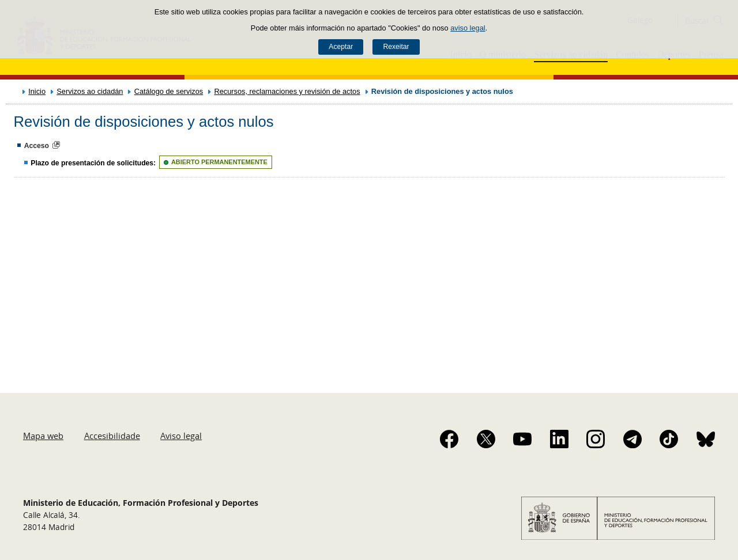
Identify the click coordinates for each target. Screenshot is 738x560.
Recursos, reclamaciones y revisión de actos (287, 91)
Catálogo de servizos (169, 91)
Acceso (37, 146)
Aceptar (341, 47)
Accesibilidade (112, 436)
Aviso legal (181, 436)
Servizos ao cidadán (90, 91)
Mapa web (43, 436)
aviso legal (468, 28)
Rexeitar (396, 47)
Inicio (37, 91)
